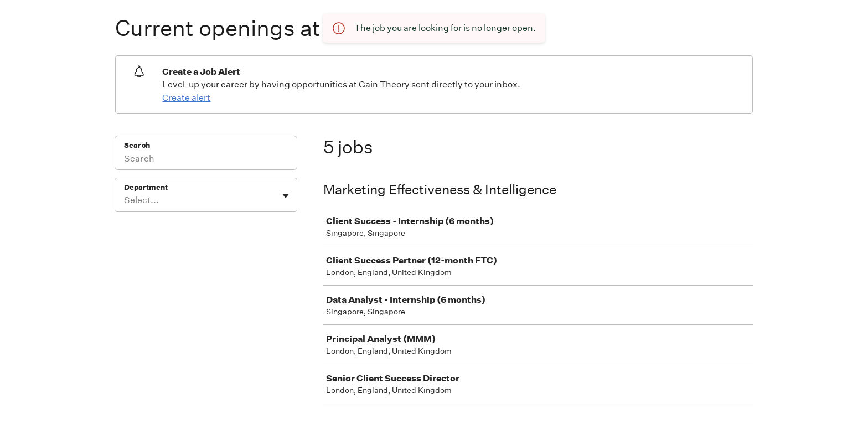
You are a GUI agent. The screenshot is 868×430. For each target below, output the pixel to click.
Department (146, 187)
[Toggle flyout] (286, 196)
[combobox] (125, 200)
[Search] (206, 160)
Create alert (186, 98)
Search (137, 145)
